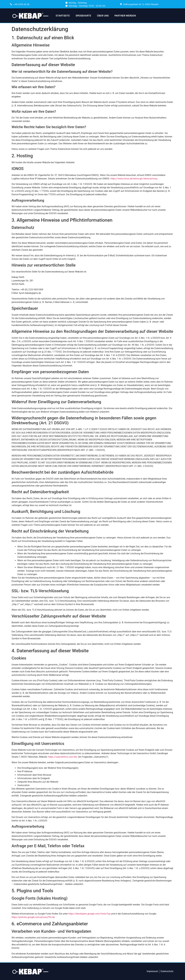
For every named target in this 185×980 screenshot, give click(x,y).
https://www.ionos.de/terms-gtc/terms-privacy (134, 179)
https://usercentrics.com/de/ (63, 757)
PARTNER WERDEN (125, 16)
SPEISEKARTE (83, 16)
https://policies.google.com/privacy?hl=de (33, 917)
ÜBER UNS (103, 16)
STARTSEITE (63, 16)
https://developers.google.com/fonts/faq (89, 914)
